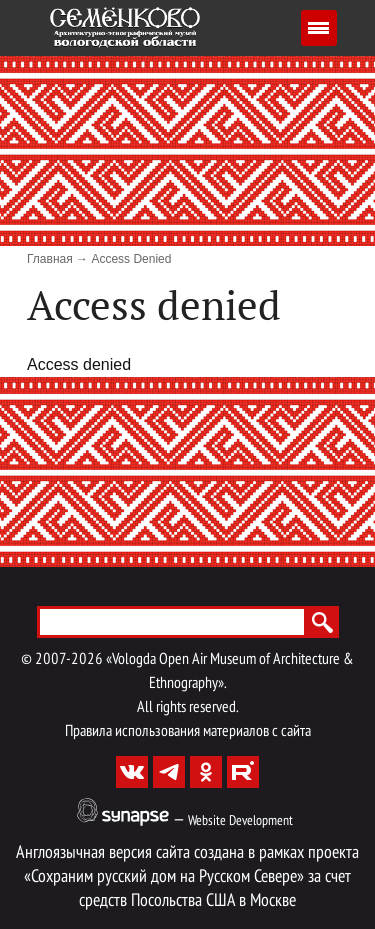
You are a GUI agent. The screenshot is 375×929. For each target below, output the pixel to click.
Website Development (240, 821)
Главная (50, 259)
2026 (87, 660)
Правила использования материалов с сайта (188, 732)
